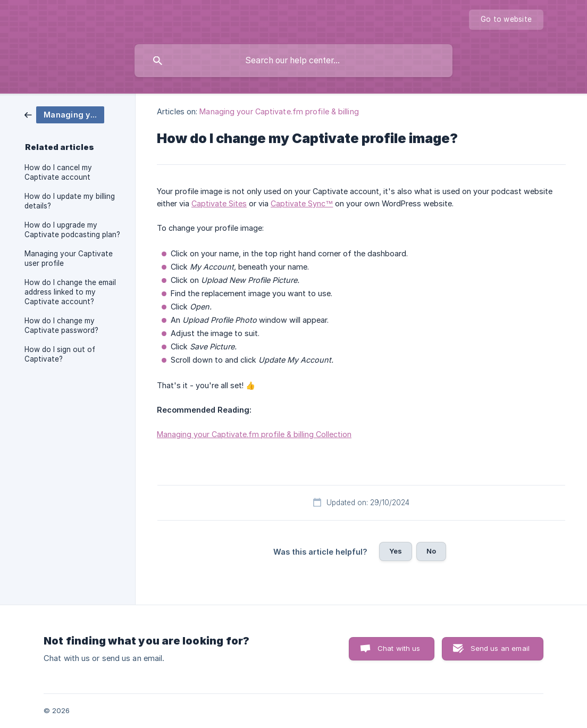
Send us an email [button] (500, 648)
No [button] (431, 551)
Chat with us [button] (399, 648)
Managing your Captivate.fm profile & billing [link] (279, 111)
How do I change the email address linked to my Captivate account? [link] (70, 292)
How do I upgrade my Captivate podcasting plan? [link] (72, 230)
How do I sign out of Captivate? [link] (60, 354)
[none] (506, 20)
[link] (64, 114)
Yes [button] (396, 551)
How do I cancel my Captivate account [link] (58, 172)
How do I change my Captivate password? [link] (61, 325)
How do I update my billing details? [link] (70, 201)
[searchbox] (293, 61)
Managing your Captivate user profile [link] (69, 258)
